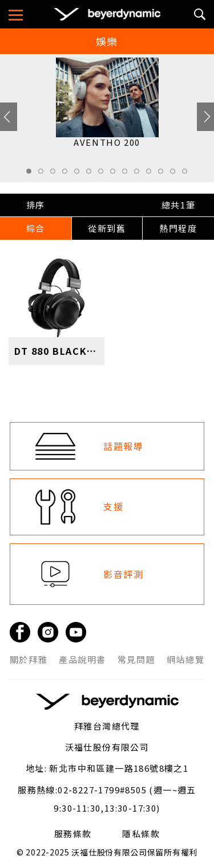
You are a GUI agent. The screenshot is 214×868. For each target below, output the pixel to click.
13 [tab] (176, 174)
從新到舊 (107, 228)
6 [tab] (92, 174)
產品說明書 (82, 660)
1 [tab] (32, 174)
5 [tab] (80, 174)
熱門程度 (178, 228)
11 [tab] (152, 174)
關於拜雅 (29, 660)
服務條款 (73, 834)
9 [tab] (128, 174)
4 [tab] (68, 174)
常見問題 (136, 660)
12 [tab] (164, 174)
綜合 (36, 228)
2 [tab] (44, 174)
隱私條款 (141, 834)
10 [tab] (140, 174)
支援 (113, 506)
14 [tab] (188, 174)
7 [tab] (104, 174)
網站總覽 (185, 660)
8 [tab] (116, 174)
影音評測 (123, 574)
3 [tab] (56, 174)
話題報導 (123, 446)
